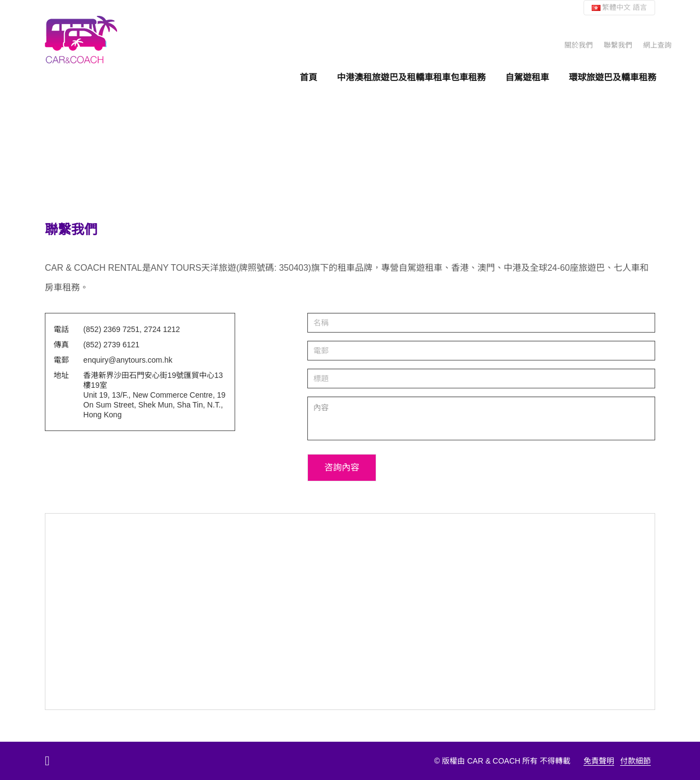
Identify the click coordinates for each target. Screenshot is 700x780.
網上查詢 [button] (657, 45)
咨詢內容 (342, 467)
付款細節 (635, 761)
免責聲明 (599, 761)
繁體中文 (619, 7)
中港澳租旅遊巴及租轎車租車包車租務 (411, 77)
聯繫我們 (618, 45)
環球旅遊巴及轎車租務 (612, 77)
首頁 (308, 77)
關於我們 (579, 45)
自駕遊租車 (527, 77)
